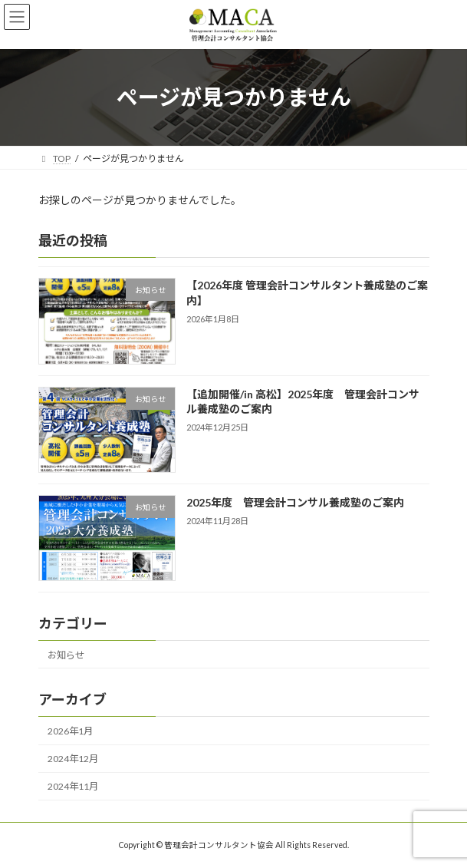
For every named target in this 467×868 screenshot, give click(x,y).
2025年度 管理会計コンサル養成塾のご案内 (294, 502)
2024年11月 (73, 786)
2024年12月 (73, 759)
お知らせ (66, 654)
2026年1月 (70, 731)
